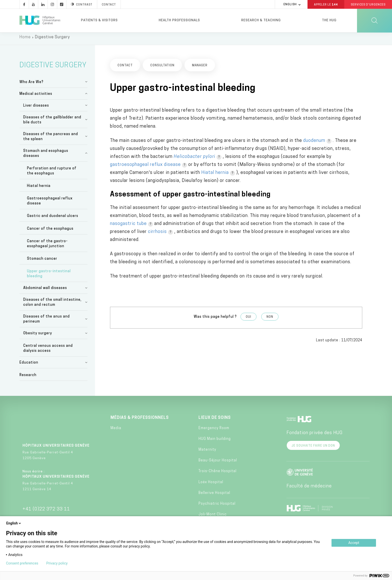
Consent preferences (22, 563)
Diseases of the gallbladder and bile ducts (52, 122)
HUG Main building (215, 442)
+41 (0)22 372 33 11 (46, 512)
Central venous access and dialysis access (48, 351)
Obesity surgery (38, 336)
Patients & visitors (99, 20)
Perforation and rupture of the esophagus (52, 174)
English (14, 523)
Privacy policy (57, 563)
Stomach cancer (42, 262)
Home (25, 40)
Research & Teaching (261, 20)
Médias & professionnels (140, 421)
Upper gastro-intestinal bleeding (49, 277)
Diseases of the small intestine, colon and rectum (52, 305)
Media (116, 431)
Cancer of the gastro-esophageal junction (47, 246)
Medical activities (36, 96)
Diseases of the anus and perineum (46, 322)
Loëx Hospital (211, 485)
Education (29, 365)
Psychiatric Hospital (217, 507)
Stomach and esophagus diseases (46, 156)
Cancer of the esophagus (50, 231)
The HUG (329, 20)
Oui (248, 320)
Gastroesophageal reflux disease (50, 204)
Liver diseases (36, 108)
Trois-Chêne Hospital (217, 474)
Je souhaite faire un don (313, 449)
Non (270, 320)
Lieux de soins (215, 421)
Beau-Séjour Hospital (218, 463)
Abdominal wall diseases (45, 291)
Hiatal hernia (39, 189)
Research (28, 378)
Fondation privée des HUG (314, 436)
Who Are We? (31, 85)
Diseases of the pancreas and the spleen (51, 139)
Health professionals (179, 20)
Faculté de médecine (309, 489)
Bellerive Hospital (214, 496)
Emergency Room (214, 431)
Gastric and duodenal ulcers (53, 219)
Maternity (207, 453)
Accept (354, 543)
